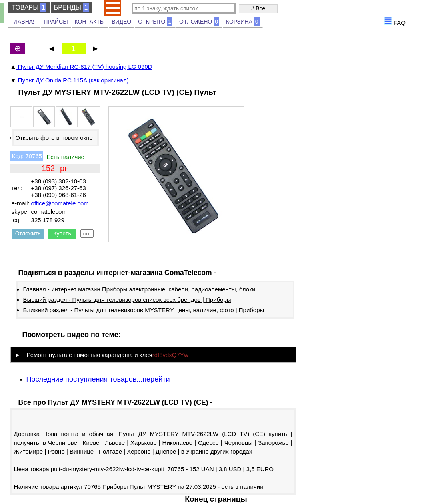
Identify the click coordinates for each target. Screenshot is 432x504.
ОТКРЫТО (155, 22)
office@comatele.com (60, 203)
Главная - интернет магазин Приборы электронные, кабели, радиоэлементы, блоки (139, 289)
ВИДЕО (121, 22)
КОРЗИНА (243, 22)
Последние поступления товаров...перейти (98, 379)
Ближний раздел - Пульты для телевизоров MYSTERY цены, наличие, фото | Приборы (144, 310)
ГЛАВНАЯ (24, 22)
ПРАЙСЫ (56, 22)
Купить (62, 233)
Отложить (28, 233)
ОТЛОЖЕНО (199, 22)
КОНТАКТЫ (90, 22)
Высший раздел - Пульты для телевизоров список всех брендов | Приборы (127, 300)
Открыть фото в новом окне (54, 138)
